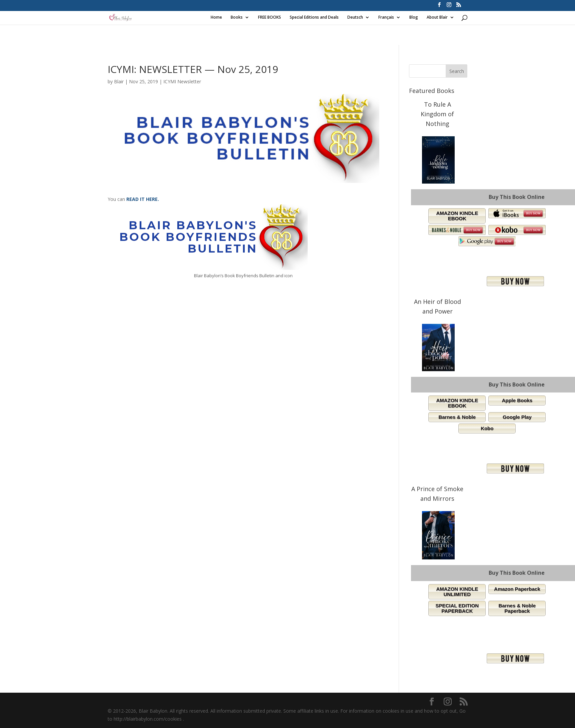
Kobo (487, 428)
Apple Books (517, 400)
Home (216, 17)
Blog (414, 17)
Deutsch (355, 17)
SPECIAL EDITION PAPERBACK (457, 608)
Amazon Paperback (517, 589)
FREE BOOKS (269, 17)
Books (237, 17)
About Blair (437, 17)
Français (386, 17)
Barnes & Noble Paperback (517, 608)
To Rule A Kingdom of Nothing (437, 114)
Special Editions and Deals (314, 17)
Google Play (517, 417)
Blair (119, 81)
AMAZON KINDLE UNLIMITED (457, 592)
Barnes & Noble (457, 417)
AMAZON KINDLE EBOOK (457, 216)
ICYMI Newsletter (182, 81)
